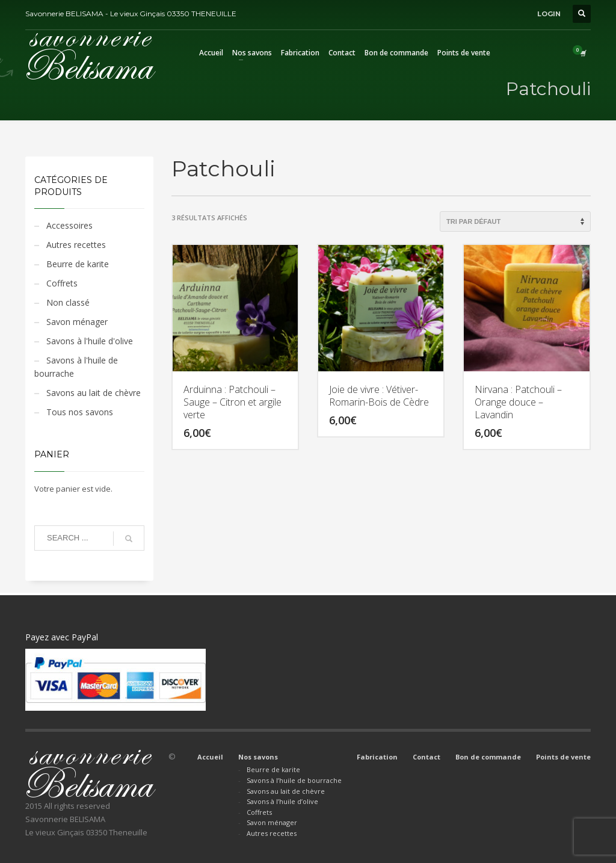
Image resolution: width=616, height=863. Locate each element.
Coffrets (62, 283)
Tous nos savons (80, 412)
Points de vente (563, 757)
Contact (427, 757)
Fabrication (377, 757)
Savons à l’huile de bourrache (294, 780)
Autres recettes (76, 245)
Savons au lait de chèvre (94, 393)
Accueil (210, 757)
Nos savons (258, 757)
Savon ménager (77, 322)
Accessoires (69, 225)
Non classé (68, 302)
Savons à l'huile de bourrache (76, 367)
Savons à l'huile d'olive (90, 341)
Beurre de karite (78, 264)
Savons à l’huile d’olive (282, 801)
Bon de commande (488, 757)
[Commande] (515, 221)
